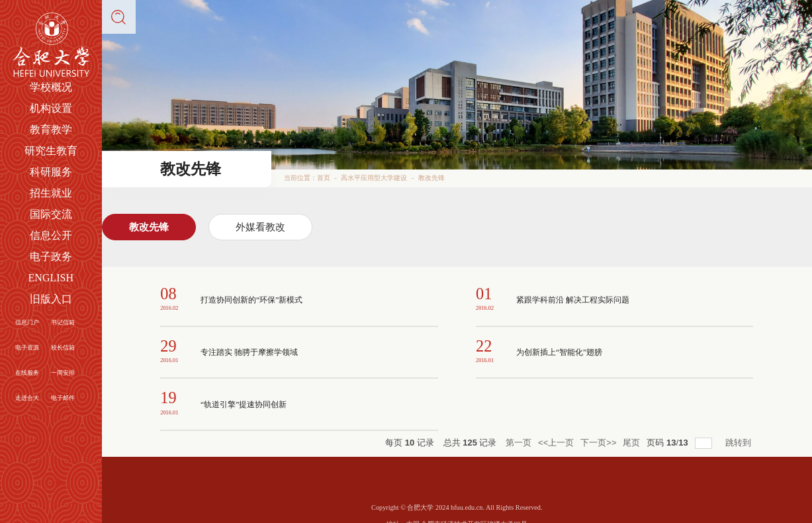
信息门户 (27, 322)
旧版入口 (51, 299)
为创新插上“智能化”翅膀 (556, 352)
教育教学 (51, 129)
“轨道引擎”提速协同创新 (240, 404)
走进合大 (27, 398)
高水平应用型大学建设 (374, 178)
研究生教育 (51, 151)
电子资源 (27, 348)
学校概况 (51, 87)
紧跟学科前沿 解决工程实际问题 (568, 300)
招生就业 (51, 193)
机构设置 (51, 108)
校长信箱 (63, 348)
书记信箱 (63, 322)
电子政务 (51, 257)
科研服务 (51, 172)
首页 (324, 178)
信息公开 (51, 235)
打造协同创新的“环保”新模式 (248, 300)
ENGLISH (51, 278)
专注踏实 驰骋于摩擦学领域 (245, 352)
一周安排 (63, 373)
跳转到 (740, 443)
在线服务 (27, 373)
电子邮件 (63, 398)
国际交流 (51, 214)
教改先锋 (431, 178)
